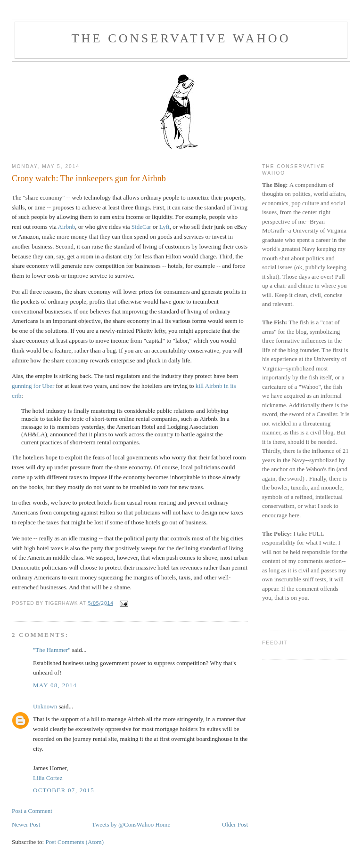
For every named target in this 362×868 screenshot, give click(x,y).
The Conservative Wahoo (181, 38)
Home (163, 824)
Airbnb (66, 227)
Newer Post (26, 824)
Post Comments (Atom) (74, 842)
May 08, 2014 (55, 685)
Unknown (45, 706)
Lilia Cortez (48, 778)
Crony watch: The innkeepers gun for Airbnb (89, 178)
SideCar (141, 227)
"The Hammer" (52, 650)
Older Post (235, 824)
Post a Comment (32, 811)
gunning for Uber (33, 386)
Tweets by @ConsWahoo (123, 824)
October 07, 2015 (64, 790)
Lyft (165, 227)
